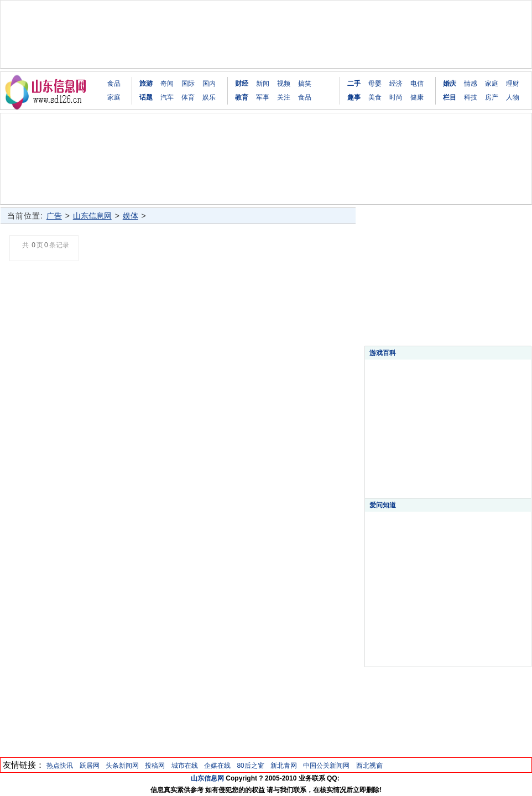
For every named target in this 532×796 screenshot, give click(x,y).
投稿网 (155, 766)
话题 (146, 97)
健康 (417, 97)
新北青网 (284, 766)
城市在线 (185, 766)
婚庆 (450, 84)
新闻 (263, 84)
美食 (375, 97)
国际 (188, 84)
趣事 (354, 97)
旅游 (146, 84)
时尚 (396, 97)
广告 (54, 216)
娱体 (131, 216)
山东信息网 (92, 216)
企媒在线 (217, 766)
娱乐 (209, 97)
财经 (242, 84)
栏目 (450, 97)
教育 (242, 97)
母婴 (375, 84)
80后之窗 (250, 766)
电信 (417, 84)
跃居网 (90, 766)
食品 (114, 84)
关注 (284, 97)
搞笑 (305, 84)
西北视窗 (369, 766)
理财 (513, 84)
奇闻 (167, 84)
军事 (263, 97)
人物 (513, 97)
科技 (471, 97)
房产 (492, 97)
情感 (471, 84)
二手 (354, 84)
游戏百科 (383, 353)
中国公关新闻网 (326, 766)
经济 (396, 84)
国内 (209, 84)
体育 (188, 97)
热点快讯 (60, 766)
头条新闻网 (122, 766)
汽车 (167, 97)
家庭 (114, 97)
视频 (284, 84)
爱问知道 (383, 505)
